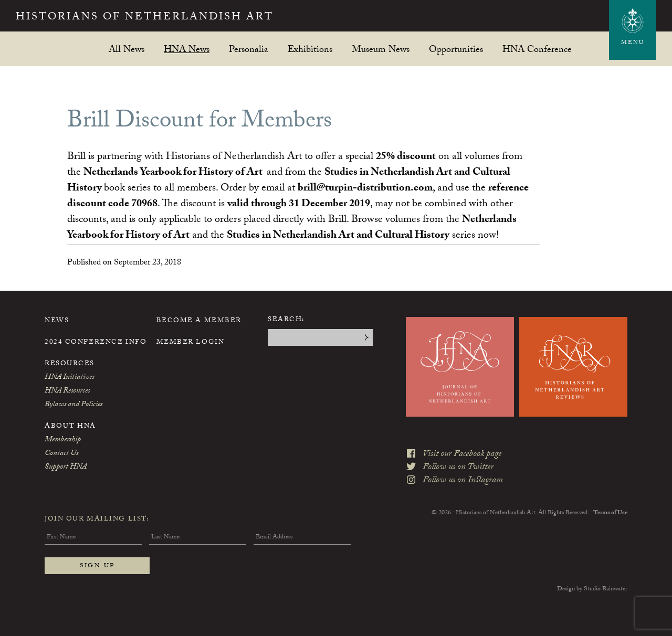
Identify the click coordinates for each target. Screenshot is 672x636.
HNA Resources (67, 391)
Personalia (249, 49)
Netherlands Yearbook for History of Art (173, 173)
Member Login (191, 343)
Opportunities (456, 49)
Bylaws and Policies (73, 405)
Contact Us (61, 454)
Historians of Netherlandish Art (145, 18)
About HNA (70, 427)
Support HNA (66, 468)
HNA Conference (537, 49)
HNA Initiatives (69, 378)
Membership (63, 440)
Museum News (381, 49)
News (57, 321)
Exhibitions (310, 49)
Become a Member (199, 321)
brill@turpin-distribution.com (365, 189)
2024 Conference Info (96, 343)
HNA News (187, 49)
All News (127, 49)
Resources (70, 364)
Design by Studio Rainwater (592, 589)
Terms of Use (610, 513)
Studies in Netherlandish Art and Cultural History (338, 236)
